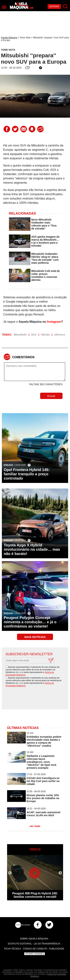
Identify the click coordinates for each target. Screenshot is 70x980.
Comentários (23, 357)
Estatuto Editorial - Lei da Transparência (34, 944)
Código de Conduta (35, 949)
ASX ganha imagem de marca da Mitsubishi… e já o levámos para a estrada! (45, 241)
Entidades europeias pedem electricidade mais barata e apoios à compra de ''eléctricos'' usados (44, 741)
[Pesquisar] (65, 6)
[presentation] (36, 698)
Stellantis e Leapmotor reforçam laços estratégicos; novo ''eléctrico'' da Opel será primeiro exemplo (42, 762)
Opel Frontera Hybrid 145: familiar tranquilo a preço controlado (27, 474)
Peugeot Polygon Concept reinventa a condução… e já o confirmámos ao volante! (30, 622)
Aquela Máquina (9, 38)
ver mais (35, 826)
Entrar (54, 7)
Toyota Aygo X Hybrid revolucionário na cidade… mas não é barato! (32, 549)
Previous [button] (10, 873)
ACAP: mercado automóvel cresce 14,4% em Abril (43, 814)
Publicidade (57, 949)
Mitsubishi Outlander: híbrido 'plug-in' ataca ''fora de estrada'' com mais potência (45, 258)
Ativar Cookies (35, 954)
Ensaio (8, 465)
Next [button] (60, 873)
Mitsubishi (20, 335)
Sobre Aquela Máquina (34, 939)
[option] (35, 878)
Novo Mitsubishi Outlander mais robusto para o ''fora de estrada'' (44, 224)
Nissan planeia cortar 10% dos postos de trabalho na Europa (43, 798)
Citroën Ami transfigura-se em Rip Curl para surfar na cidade (43, 781)
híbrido (45, 335)
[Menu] (4, 7)
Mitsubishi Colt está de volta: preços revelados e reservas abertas (46, 275)
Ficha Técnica (13, 949)
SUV (34, 335)
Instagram (54, 322)
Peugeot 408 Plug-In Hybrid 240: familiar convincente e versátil (35, 895)
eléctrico (60, 335)
